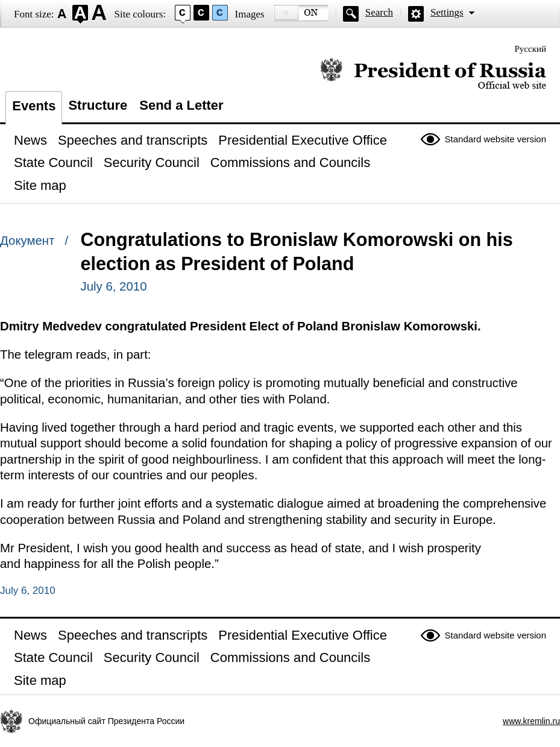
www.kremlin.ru (531, 721)
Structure (98, 105)
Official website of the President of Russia (433, 74)
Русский (531, 49)
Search (379, 12)
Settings (447, 12)
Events (34, 106)
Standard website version (496, 139)
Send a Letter (181, 105)
